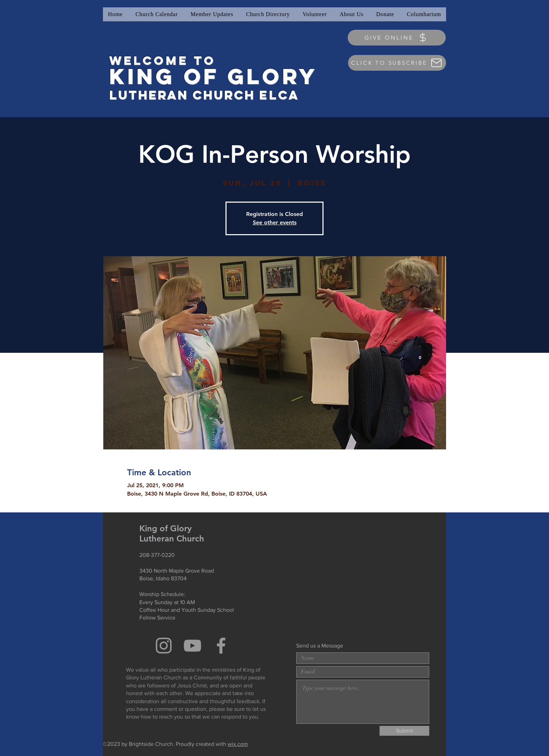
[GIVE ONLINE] (397, 38)
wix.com (238, 744)
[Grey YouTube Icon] (192, 646)
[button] (212, 14)
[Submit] (404, 731)
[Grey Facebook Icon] (221, 646)
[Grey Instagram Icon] (164, 646)
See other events (275, 222)
